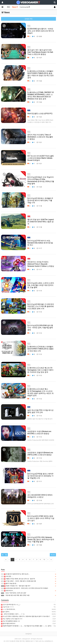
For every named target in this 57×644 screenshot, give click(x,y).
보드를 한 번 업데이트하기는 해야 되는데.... (17, 574)
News (15, 7)
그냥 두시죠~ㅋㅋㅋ (7, 607)
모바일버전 (28, 634)
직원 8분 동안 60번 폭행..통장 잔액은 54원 (17, 595)
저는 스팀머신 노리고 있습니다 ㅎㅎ (12, 619)
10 (44, 560)
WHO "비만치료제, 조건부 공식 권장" (15, 593)
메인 (8, 7)
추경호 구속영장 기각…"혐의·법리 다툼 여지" (17, 586)
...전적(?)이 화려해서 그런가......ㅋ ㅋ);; (13, 614)
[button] (3, 555)
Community (25, 7)
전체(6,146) (29, 19)
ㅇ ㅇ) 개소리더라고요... (9, 609)
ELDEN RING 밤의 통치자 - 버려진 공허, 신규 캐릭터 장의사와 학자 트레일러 (26, 588)
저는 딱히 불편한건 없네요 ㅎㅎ (10, 621)
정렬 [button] (53, 555)
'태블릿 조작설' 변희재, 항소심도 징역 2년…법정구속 (20, 579)
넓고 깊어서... (6, 612)
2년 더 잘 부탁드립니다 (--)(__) (11, 605)
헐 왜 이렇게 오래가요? (8, 624)
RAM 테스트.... (9, 591)
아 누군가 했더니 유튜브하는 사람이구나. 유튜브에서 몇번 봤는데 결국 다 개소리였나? (25, 616)
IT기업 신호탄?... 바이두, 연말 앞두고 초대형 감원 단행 (20, 581)
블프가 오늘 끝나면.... (11, 584)
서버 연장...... (9, 576)
